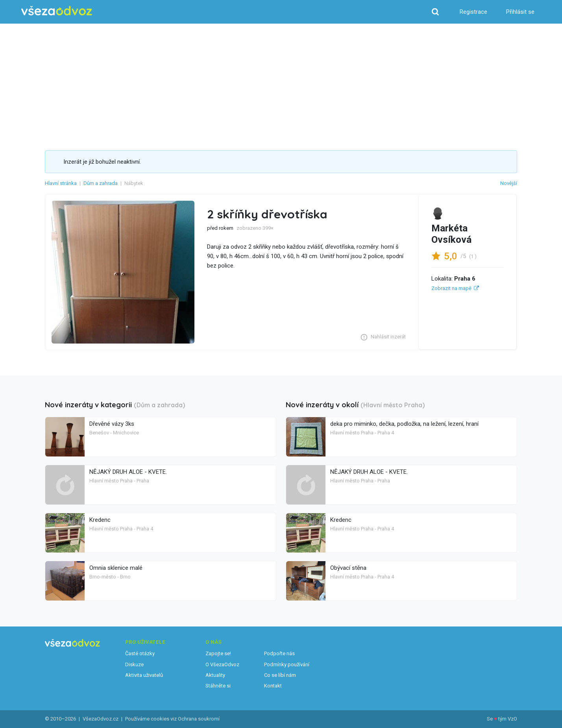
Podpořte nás (279, 653)
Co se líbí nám (280, 675)
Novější (509, 183)
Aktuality (215, 675)
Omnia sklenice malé (116, 568)
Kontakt (273, 686)
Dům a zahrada (101, 183)
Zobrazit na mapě (451, 288)
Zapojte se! (218, 653)
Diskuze (134, 664)
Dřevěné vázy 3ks (112, 424)
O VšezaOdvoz (222, 664)
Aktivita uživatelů (144, 675)
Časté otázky (140, 653)
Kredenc (100, 520)
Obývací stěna (348, 568)
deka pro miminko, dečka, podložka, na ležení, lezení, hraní (404, 424)
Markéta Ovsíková (451, 234)
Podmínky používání (287, 664)
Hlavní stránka (61, 183)
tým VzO (508, 719)
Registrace (473, 12)
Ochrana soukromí (199, 719)
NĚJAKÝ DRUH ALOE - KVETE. (128, 472)
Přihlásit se (520, 12)
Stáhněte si (218, 686)
